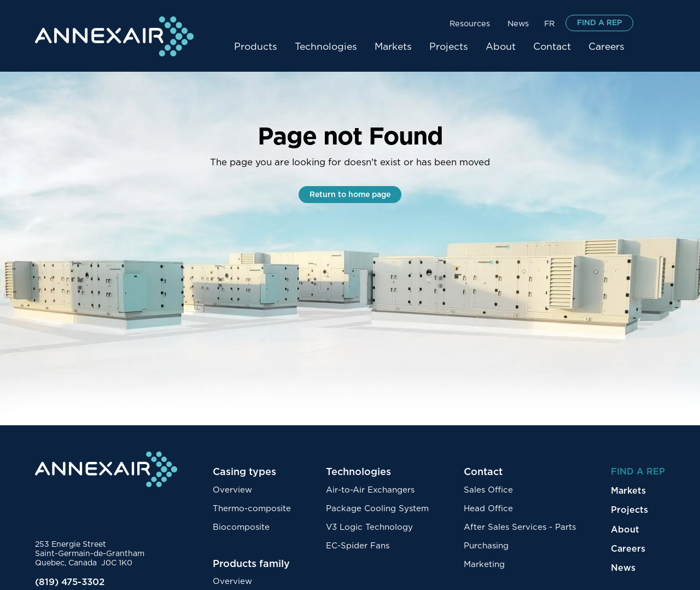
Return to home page (350, 194)
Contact (552, 47)
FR (549, 24)
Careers (606, 47)
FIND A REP (599, 23)
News (518, 24)
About (501, 47)
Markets (393, 47)
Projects (449, 47)
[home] (114, 36)
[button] (470, 23)
